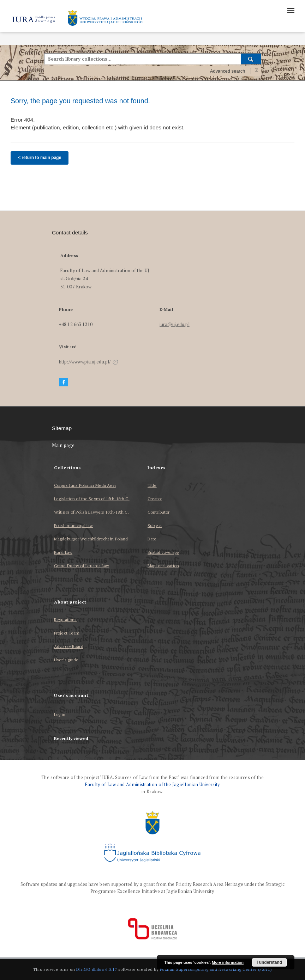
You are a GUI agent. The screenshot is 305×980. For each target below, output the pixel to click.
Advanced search (228, 71)
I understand (269, 962)
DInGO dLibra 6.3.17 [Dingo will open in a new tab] (97, 969)
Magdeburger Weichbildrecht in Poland (91, 539)
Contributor (159, 512)
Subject (155, 525)
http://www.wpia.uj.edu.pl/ (89, 362)
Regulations (65, 620)
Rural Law (63, 552)
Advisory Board (69, 646)
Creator (155, 499)
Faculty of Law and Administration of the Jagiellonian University (152, 785)
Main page (63, 445)
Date (152, 539)
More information (228, 962)
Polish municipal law (73, 525)
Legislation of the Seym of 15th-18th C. (92, 499)
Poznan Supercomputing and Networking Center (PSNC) (216, 969)
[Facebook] (64, 382)
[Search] (251, 59)
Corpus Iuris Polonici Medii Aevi (85, 485)
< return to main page (40, 158)
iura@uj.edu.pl (175, 324)
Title (152, 485)
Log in (60, 715)
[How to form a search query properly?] (257, 71)
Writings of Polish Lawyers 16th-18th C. (91, 512)
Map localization (163, 566)
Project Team (67, 633)
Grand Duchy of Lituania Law (82, 566)
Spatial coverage (163, 552)
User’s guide (66, 660)
